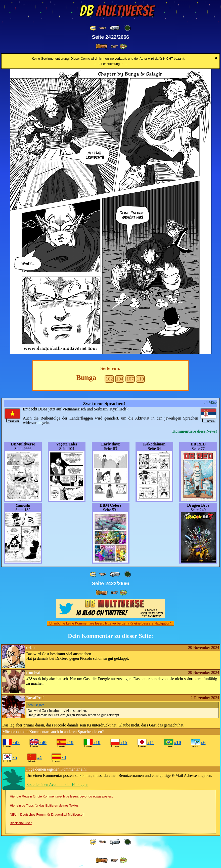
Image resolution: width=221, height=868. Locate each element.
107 (130, 379)
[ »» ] (123, 46)
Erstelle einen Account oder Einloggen (57, 785)
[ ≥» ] (114, 46)
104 (120, 379)
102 (109, 379)
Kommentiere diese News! (195, 431)
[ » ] (102, 46)
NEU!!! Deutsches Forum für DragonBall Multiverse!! (47, 814)
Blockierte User (21, 823)
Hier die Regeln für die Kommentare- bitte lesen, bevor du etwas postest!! (62, 796)
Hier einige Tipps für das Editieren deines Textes (44, 805)
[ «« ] (93, 28)
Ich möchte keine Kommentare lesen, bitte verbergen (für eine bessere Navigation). (110, 623)
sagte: (36, 705)
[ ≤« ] (102, 28)
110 (140, 379)
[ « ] (115, 28)
